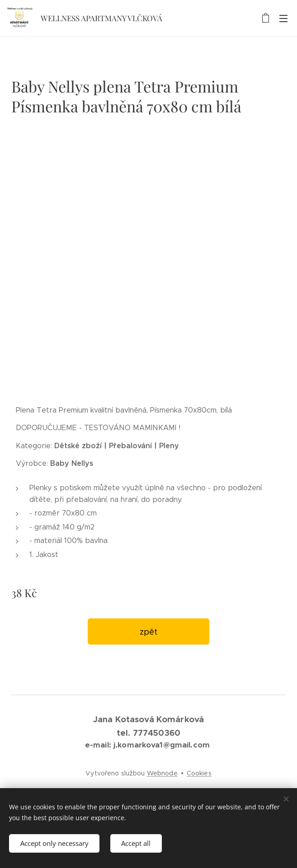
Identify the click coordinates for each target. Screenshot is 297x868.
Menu (283, 19)
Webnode (162, 773)
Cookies (199, 773)
